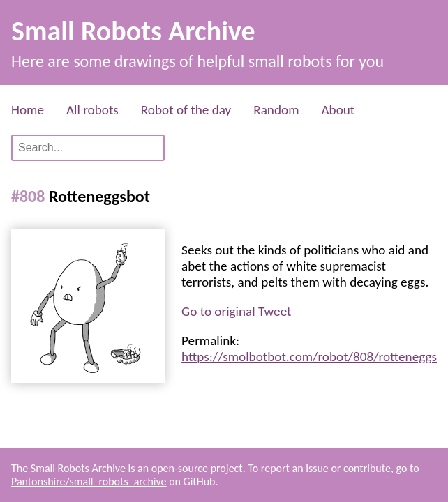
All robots (92, 110)
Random (276, 110)
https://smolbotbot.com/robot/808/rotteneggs (309, 357)
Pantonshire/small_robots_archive (89, 481)
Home (28, 110)
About (338, 110)
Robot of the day (186, 110)
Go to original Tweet (236, 311)
